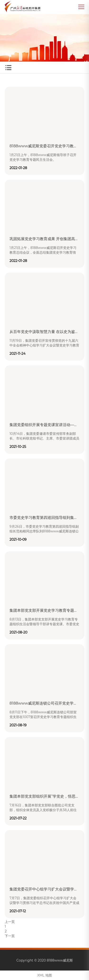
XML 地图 (45, 975)
